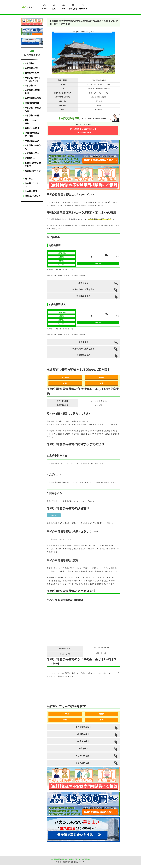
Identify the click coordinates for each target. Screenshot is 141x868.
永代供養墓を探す (83, 727)
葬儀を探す (83, 7)
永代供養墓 (65, 377)
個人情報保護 (55, 859)
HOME (44, 7)
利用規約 (64, 859)
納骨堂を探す (83, 741)
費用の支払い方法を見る (83, 289)
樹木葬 (102, 377)
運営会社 (87, 859)
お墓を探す (73, 7)
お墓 (54, 7)
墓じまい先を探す (83, 756)
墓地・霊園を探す (83, 763)
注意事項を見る (83, 296)
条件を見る (83, 283)
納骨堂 (65, 383)
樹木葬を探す (83, 734)
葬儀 (64, 7)
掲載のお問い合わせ (76, 859)
